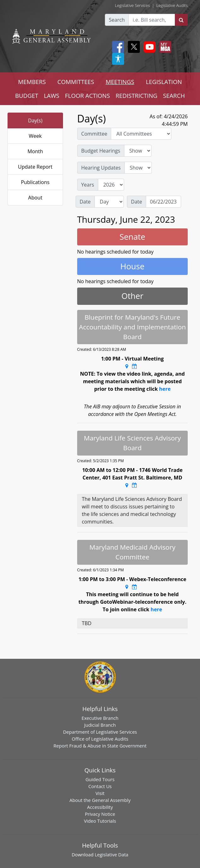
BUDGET (27, 95)
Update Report (35, 167)
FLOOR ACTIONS (87, 95)
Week (35, 136)
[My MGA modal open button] (164, 47)
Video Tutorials (100, 821)
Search (117, 20)
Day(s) (35, 120)
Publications (35, 182)
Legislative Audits (172, 5)
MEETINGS (120, 82)
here (165, 389)
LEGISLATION (164, 82)
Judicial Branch (100, 725)
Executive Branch (100, 718)
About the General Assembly (100, 800)
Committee (94, 134)
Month (35, 151)
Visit (100, 793)
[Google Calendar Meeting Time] (134, 366)
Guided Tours (100, 779)
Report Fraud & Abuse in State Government (100, 746)
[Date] (163, 202)
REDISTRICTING (137, 95)
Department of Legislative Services (100, 732)
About (35, 198)
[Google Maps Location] (127, 366)
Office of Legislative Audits (100, 739)
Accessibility (100, 807)
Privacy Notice (100, 814)
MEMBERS (32, 82)
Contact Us (100, 786)
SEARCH (174, 95)
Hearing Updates (101, 168)
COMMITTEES (76, 82)
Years (88, 185)
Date (85, 202)
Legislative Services (132, 5)
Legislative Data (112, 854)
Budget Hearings (101, 151)
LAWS (51, 95)
